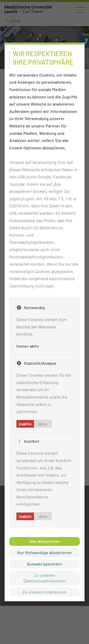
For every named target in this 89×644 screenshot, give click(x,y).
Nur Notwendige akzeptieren (44, 553)
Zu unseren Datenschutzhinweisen (45, 578)
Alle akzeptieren (45, 541)
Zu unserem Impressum (44, 592)
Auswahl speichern (44, 564)
